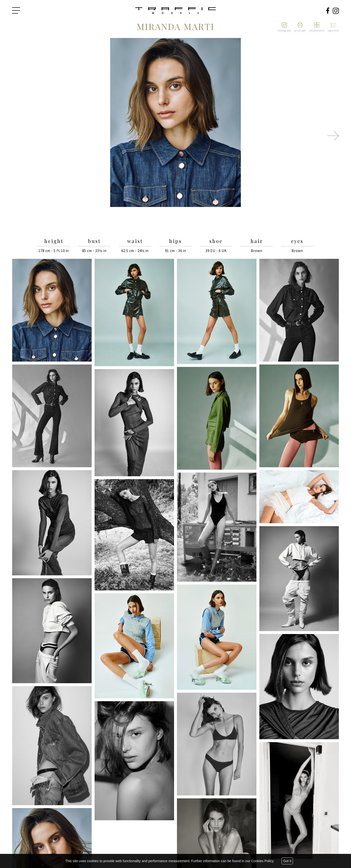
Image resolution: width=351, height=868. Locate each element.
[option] (175, 123)
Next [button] (333, 136)
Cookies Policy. (263, 861)
